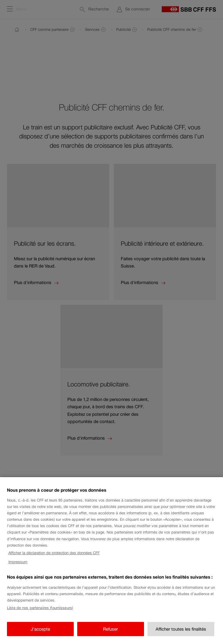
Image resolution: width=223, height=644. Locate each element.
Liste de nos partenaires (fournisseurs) (40, 612)
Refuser (110, 633)
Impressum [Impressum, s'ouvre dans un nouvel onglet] (18, 566)
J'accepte (40, 633)
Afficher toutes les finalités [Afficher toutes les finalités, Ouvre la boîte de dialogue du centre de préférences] (181, 633)
